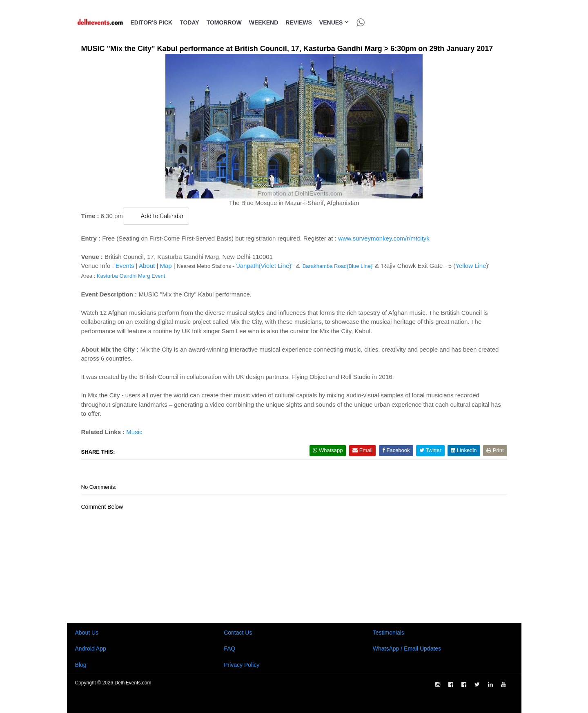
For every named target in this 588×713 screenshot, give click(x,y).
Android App (91, 648)
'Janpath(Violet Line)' (264, 266)
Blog (81, 665)
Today (189, 22)
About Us (87, 633)
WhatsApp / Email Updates (407, 648)
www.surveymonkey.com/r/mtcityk (384, 238)
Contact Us (238, 633)
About (147, 266)
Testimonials (389, 633)
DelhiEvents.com (133, 683)
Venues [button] (334, 22)
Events (125, 266)
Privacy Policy (242, 665)
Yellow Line (471, 266)
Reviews (299, 22)
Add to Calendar (156, 216)
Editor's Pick (152, 22)
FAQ (229, 648)
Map (166, 266)
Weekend (264, 22)
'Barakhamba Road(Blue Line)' (337, 266)
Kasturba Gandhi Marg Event (131, 276)
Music (134, 432)
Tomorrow (224, 22)
